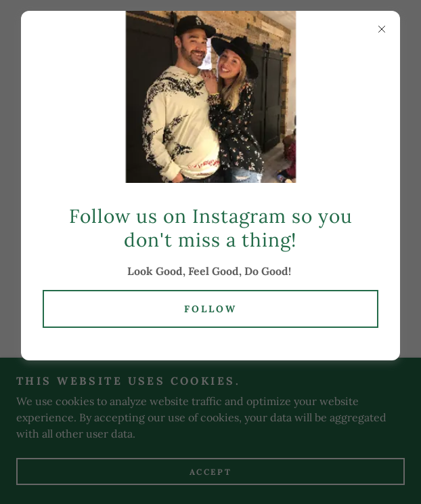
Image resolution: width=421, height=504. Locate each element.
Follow (210, 309)
